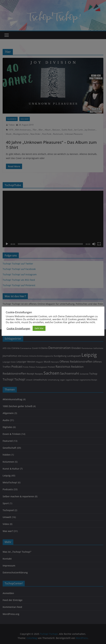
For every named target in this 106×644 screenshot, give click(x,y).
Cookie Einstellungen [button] (18, 328)
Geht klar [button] (39, 328)
